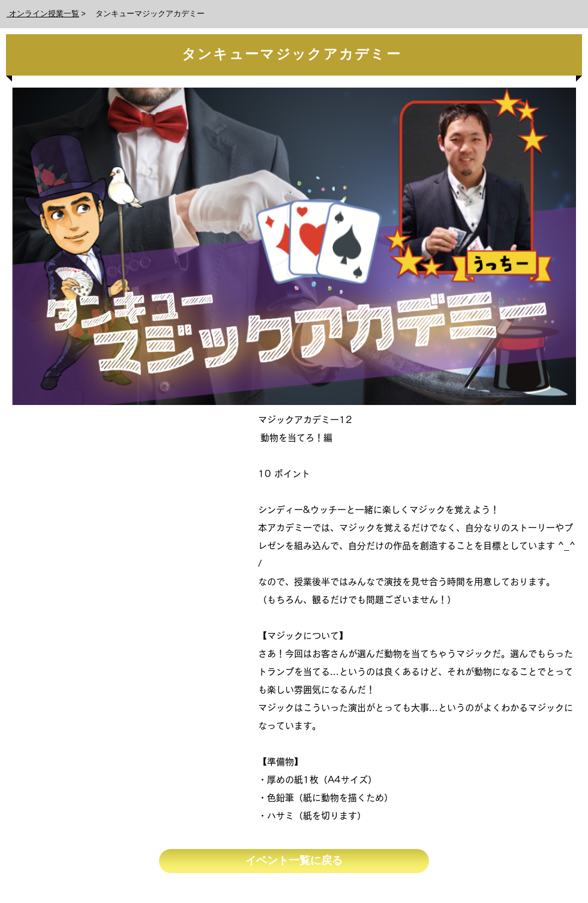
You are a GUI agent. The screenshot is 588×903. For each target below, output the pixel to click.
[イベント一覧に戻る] (294, 861)
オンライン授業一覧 (43, 13)
